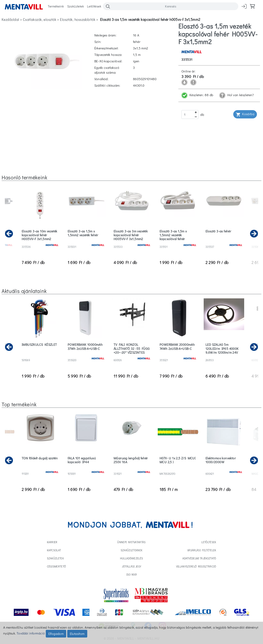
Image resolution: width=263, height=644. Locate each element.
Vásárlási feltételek (202, 550)
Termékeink (56, 6)
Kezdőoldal (10, 20)
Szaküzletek (76, 6)
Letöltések (94, 6)
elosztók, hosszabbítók (78, 20)
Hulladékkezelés (132, 558)
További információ (31, 633)
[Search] (171, 6)
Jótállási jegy (132, 566)
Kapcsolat (54, 550)
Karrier (52, 542)
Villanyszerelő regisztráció (196, 566)
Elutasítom (77, 634)
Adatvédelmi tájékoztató (199, 558)
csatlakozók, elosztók (40, 20)
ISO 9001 (132, 574)
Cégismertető (56, 566)
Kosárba (245, 114)
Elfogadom (56, 634)
